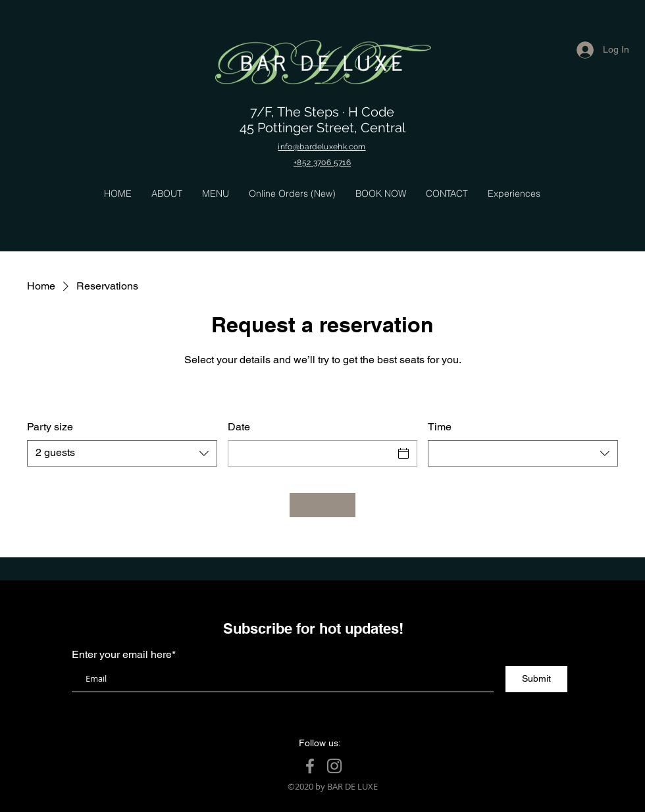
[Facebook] (310, 766)
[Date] (311, 453)
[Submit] (536, 679)
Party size (50, 427)
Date (239, 427)
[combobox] (122, 453)
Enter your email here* (124, 655)
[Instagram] (334, 766)
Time (440, 427)
